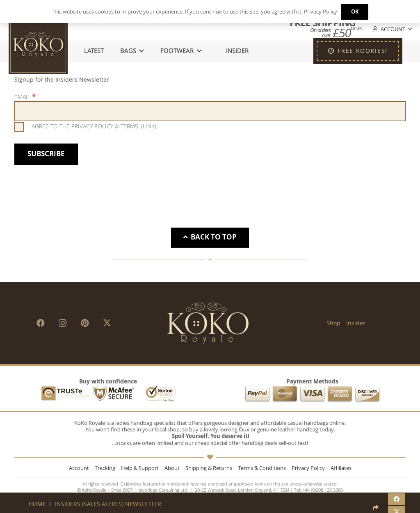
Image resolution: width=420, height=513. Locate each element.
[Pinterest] (85, 323)
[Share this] (397, 499)
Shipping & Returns (209, 468)
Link (149, 126)
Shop (333, 323)
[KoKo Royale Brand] (208, 323)
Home (37, 504)
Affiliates (341, 468)
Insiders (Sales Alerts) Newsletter (108, 504)
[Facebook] (41, 323)
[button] (392, 29)
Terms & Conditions (262, 468)
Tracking (105, 468)
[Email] (210, 111)
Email (25, 97)
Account (79, 468)
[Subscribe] (46, 154)
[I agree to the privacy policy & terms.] (19, 127)
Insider (356, 323)
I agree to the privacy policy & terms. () (85, 126)
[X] (107, 323)
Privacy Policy (308, 468)
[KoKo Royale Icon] (38, 45)
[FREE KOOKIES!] (358, 51)
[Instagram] (63, 323)
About (172, 468)
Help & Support (140, 468)
